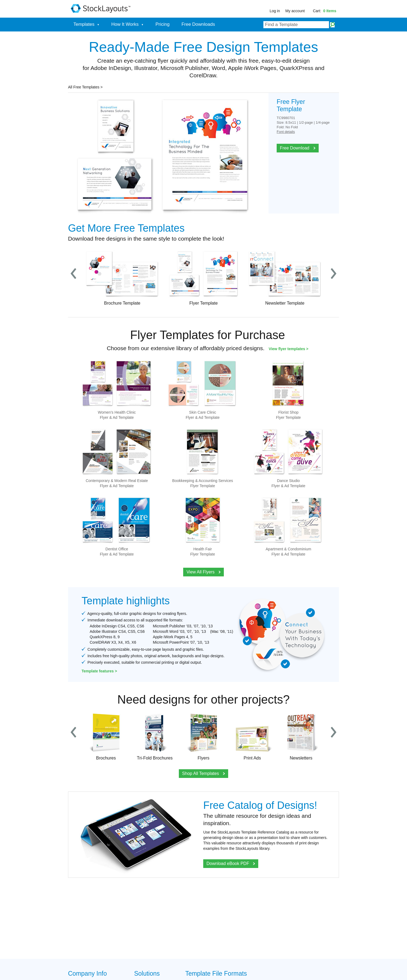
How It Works (127, 24)
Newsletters (301, 736)
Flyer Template (203, 278)
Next (334, 274)
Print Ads (252, 736)
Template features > (99, 671)
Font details (286, 132)
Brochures (106, 736)
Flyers (203, 736)
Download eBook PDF (231, 864)
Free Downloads (198, 24)
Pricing (163, 24)
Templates (86, 24)
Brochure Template (122, 278)
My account (295, 11)
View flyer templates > (289, 349)
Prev (73, 274)
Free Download (298, 148)
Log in (275, 11)
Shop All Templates (203, 773)
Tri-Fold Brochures (155, 736)
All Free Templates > (85, 87)
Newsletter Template (285, 278)
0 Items (330, 11)
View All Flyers (203, 572)
